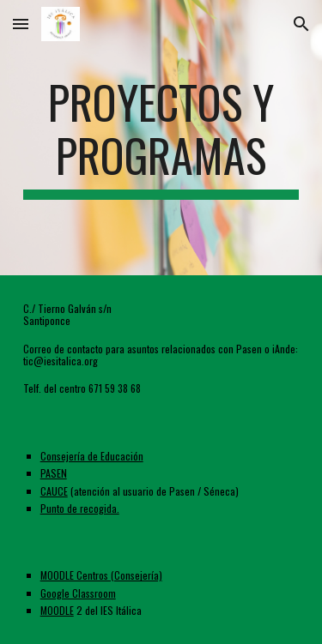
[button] (21, 24)
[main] (161, 138)
